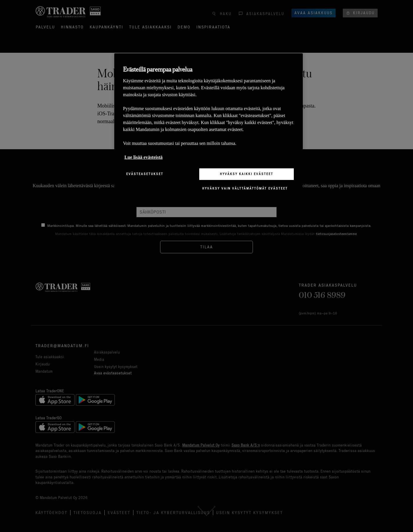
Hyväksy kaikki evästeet (247, 174)
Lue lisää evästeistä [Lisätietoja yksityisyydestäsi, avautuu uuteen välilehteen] (144, 157)
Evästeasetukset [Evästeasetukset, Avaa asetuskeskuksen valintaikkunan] (145, 174)
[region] (209, 127)
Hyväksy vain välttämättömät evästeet (245, 188)
